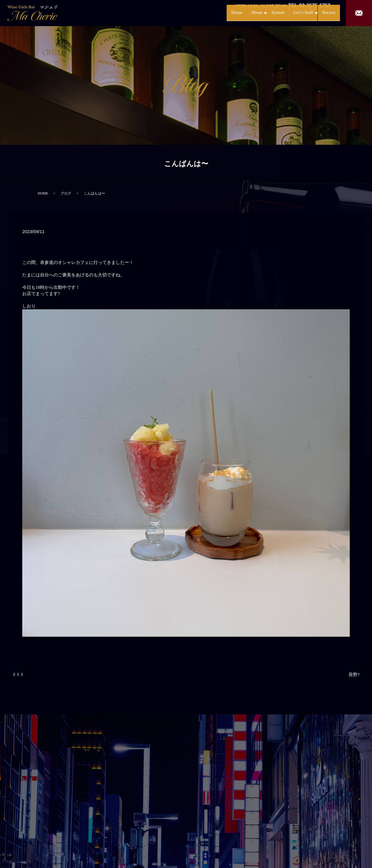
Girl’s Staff (290, 13)
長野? (354, 675)
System (261, 13)
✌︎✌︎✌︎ (18, 675)
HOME (43, 193)
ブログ (66, 193)
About (234, 13)
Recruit (323, 13)
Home (212, 13)
